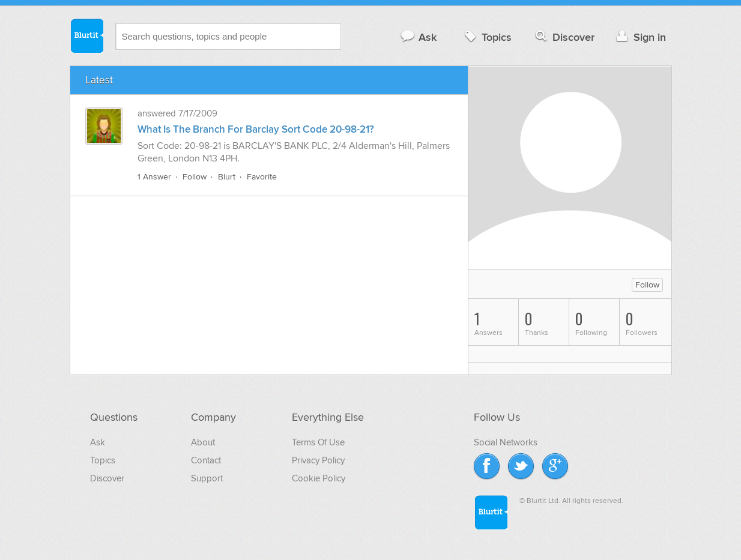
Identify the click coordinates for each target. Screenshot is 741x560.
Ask (418, 37)
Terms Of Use (318, 442)
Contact (206, 460)
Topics (487, 37)
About (203, 442)
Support (207, 478)
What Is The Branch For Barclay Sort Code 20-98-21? (256, 130)
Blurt (227, 177)
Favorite (262, 177)
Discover (564, 37)
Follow (195, 177)
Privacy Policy (318, 460)
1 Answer (154, 177)
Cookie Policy (319, 478)
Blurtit (86, 35)
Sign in (640, 37)
